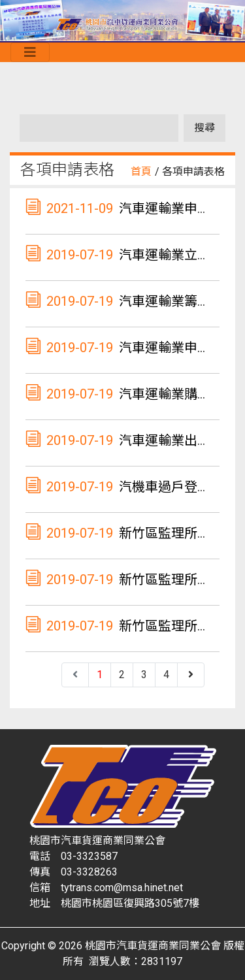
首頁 (141, 171)
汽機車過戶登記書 (171, 487)
